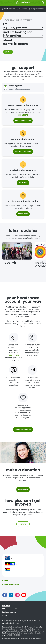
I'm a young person (15, 86)
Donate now (23, 489)
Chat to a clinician (8, 9)
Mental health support (23, 121)
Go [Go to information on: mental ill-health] (8, 52)
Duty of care (6, 606)
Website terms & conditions (11, 609)
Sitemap (5, 615)
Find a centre (22, 9)
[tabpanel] (17, 253)
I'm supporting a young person (19, 89)
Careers (5, 581)
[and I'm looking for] (23, 36)
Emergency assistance (36, 9)
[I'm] (23, 28)
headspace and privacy (9, 612)
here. (17, 623)
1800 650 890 (23, 115)
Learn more (23, 524)
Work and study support (23, 152)
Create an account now (23, 429)
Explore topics (23, 214)
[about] (23, 44)
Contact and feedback (11, 585)
